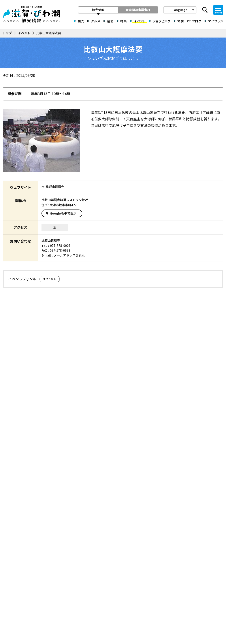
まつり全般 (50, 279)
